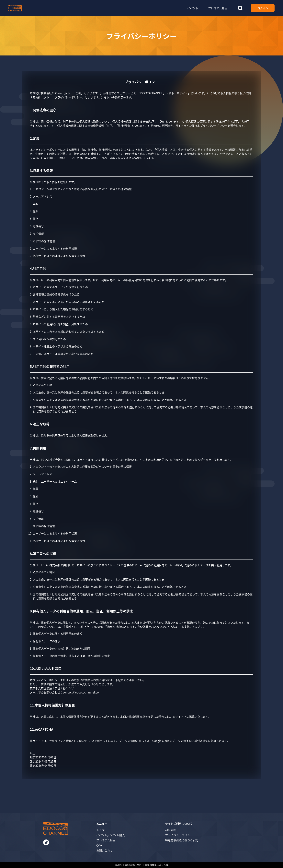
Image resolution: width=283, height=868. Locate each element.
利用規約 (171, 830)
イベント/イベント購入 (111, 835)
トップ (100, 830)
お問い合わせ (105, 850)
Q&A (99, 845)
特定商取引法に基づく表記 (182, 840)
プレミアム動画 (106, 840)
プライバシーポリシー (179, 835)
